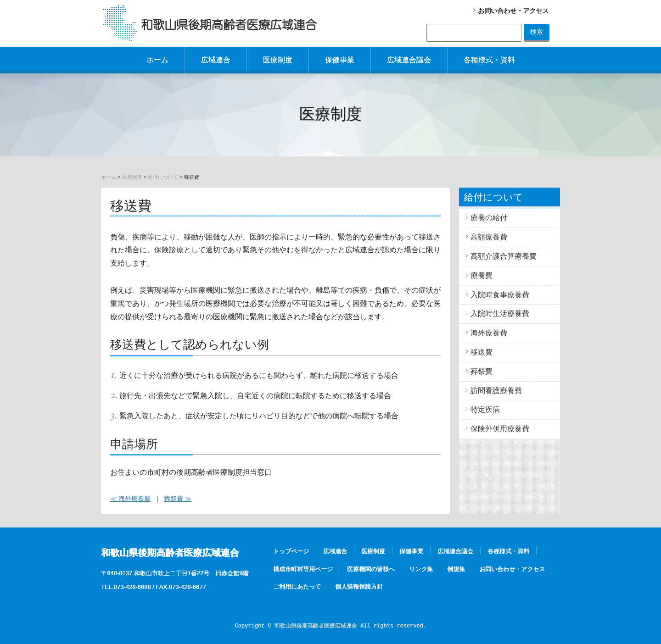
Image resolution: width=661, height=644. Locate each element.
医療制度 (278, 60)
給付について (163, 177)
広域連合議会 (409, 60)
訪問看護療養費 (496, 391)
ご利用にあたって (297, 586)
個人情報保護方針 (359, 586)
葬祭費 (482, 371)
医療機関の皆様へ (371, 569)
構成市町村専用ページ (303, 569)
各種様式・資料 (489, 60)
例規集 (456, 569)
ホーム (157, 60)
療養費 (482, 275)
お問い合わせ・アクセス (513, 11)
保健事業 (340, 60)
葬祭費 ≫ (178, 499)
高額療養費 (489, 237)
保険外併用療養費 (500, 429)
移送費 (482, 352)
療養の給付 (489, 218)
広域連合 (216, 60)
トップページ (291, 551)
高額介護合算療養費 (504, 256)
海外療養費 (489, 333)
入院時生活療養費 (500, 314)
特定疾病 (485, 409)
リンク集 (421, 569)
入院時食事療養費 (500, 295)
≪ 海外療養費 (130, 499)
